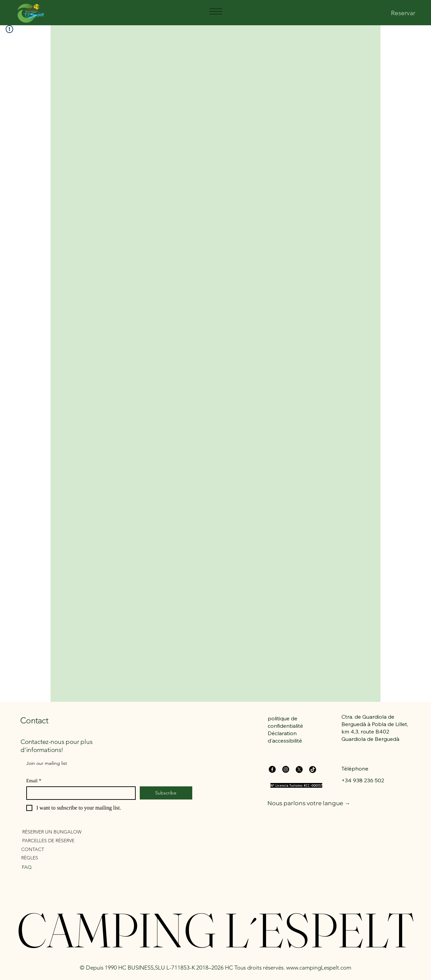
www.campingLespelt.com (319, 968)
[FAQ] (55, 867)
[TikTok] (313, 769)
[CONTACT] (60, 849)
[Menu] (215, 11)
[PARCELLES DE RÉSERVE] (61, 840)
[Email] (79, 793)
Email (34, 781)
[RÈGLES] (60, 858)
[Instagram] (286, 769)
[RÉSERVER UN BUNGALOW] (61, 832)
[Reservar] (403, 13)
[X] (299, 769)
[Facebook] (272, 769)
